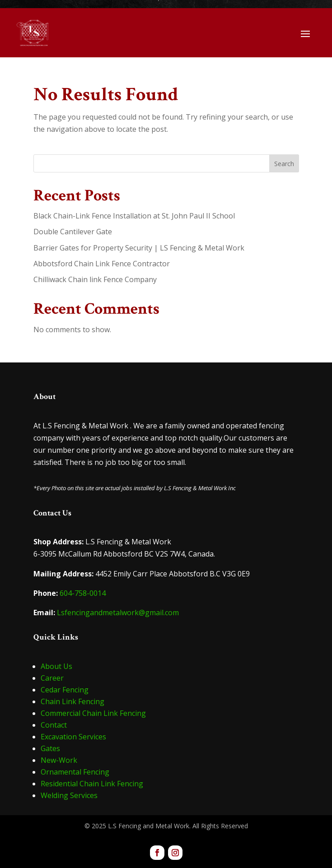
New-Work (59, 760)
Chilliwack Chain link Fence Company (95, 279)
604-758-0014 (83, 593)
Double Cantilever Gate (73, 232)
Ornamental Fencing (75, 772)
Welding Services (69, 795)
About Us (56, 666)
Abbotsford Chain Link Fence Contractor (102, 264)
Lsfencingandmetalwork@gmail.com (118, 613)
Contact (54, 725)
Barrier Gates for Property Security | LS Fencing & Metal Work (139, 248)
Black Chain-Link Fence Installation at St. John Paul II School (134, 216)
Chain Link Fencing (72, 701)
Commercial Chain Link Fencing (93, 713)
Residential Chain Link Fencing (92, 784)
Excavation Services (73, 737)
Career (52, 678)
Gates (50, 748)
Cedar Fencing (65, 690)
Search (284, 164)
